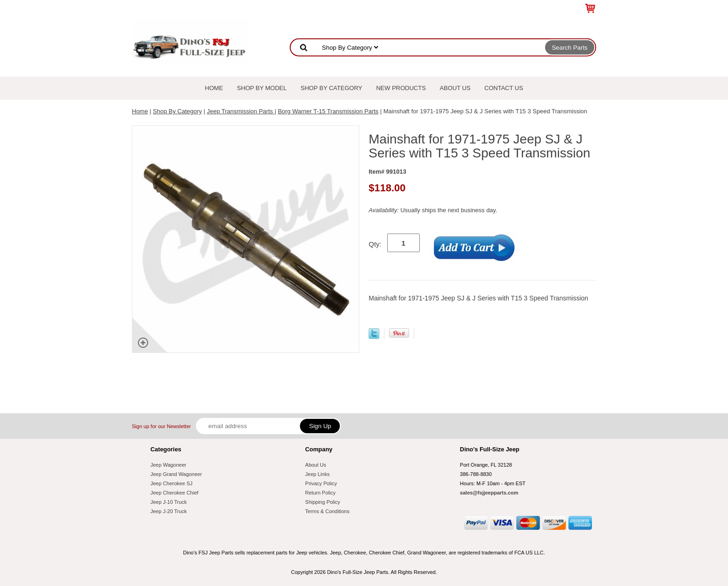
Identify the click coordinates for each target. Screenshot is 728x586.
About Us (455, 88)
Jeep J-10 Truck (169, 502)
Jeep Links (317, 474)
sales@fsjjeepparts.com (489, 493)
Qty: (375, 244)
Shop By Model (262, 88)
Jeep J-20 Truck (169, 511)
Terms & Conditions (327, 511)
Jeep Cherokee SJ (172, 483)
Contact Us (504, 88)
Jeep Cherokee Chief (174, 493)
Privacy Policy (321, 483)
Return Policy (320, 493)
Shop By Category (332, 88)
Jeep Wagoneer (168, 465)
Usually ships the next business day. (433, 210)
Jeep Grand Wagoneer (176, 474)
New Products (401, 88)
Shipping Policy (322, 502)
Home (214, 88)
